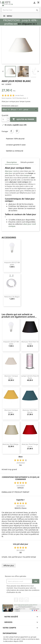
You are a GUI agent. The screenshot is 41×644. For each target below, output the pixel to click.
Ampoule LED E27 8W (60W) (12, 264)
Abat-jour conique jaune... (11, 411)
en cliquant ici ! (27, 24)
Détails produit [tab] (27, 162)
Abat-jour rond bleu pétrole (30, 411)
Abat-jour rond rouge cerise (30, 445)
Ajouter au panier (23, 119)
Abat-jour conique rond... (11, 377)
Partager (11, 131)
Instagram (27, 600)
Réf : (3, 84)
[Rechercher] (20, 10)
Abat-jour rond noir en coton (30, 343)
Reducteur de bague (12, 297)
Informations (10, 633)
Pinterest (17, 131)
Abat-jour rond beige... (11, 444)
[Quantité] (4, 119)
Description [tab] (12, 162)
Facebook (16, 600)
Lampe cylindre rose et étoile (30, 377)
